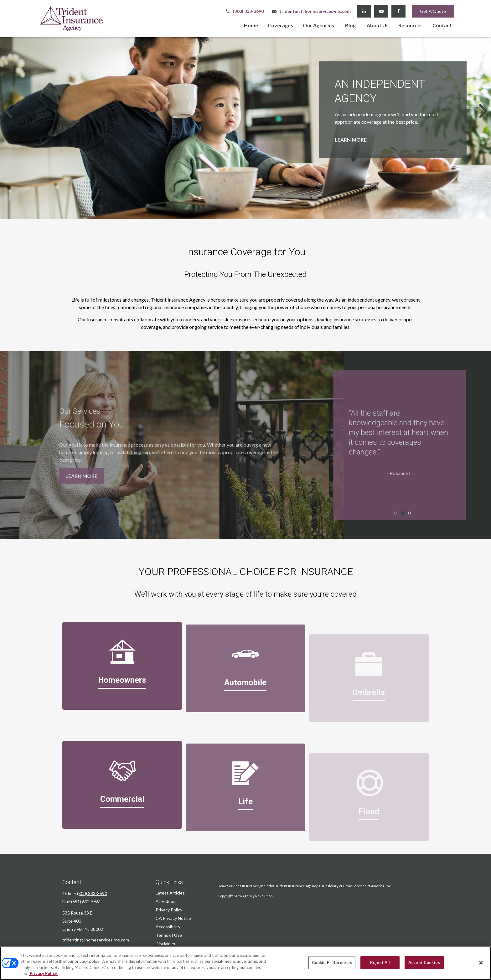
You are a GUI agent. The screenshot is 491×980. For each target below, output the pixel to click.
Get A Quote (433, 11)
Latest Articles (170, 893)
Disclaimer (166, 944)
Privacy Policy (169, 910)
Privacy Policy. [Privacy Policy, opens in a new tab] (43, 973)
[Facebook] (398, 11)
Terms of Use (169, 935)
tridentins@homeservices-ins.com (311, 11)
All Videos (165, 901)
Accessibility (168, 927)
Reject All (380, 962)
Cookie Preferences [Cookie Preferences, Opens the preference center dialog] (332, 962)
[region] (246, 963)
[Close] (481, 962)
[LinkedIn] (364, 11)
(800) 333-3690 (244, 11)
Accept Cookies (424, 962)
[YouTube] (381, 11)
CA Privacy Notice (173, 918)
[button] (251, 25)
